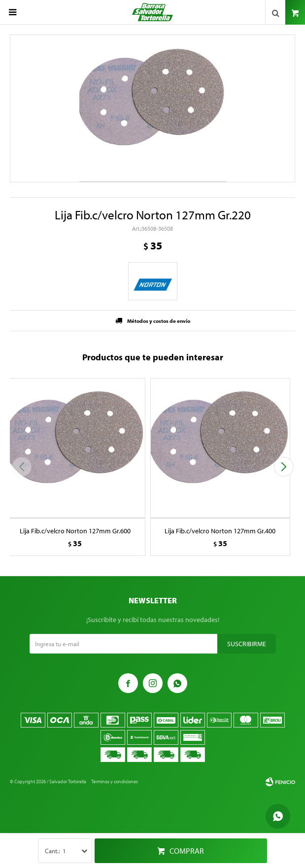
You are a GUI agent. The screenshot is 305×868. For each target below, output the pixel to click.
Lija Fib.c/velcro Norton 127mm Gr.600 (75, 531)
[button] (284, 467)
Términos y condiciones (115, 781)
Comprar (187, 851)
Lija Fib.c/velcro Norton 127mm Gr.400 (220, 531)
